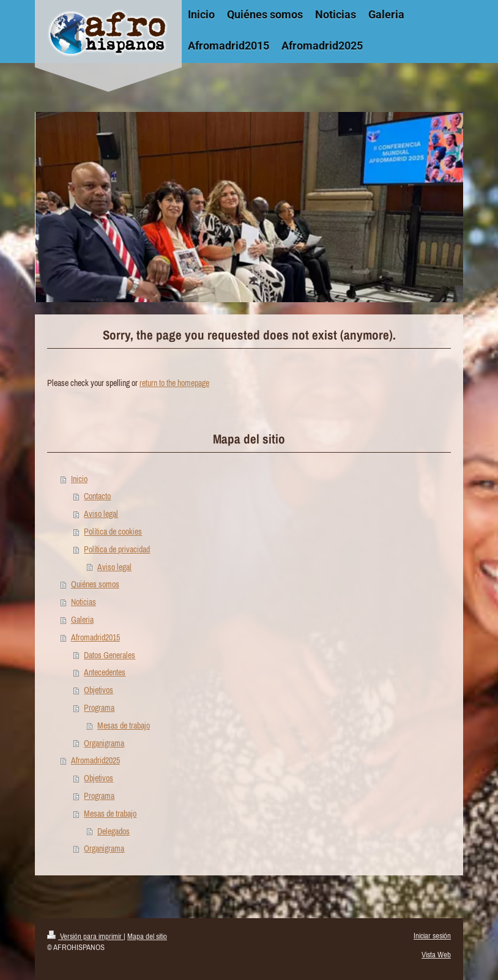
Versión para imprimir (85, 936)
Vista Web (436, 955)
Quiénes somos (95, 584)
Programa (99, 708)
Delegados (113, 831)
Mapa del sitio (147, 936)
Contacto (97, 496)
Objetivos (98, 690)
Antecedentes (105, 672)
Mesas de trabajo (124, 726)
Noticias (84, 602)
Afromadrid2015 (95, 637)
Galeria (82, 620)
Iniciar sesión (432, 936)
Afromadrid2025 (95, 760)
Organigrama (104, 743)
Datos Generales (110, 655)
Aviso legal (101, 514)
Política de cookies (113, 532)
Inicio (79, 479)
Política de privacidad (117, 549)
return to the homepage (174, 383)
